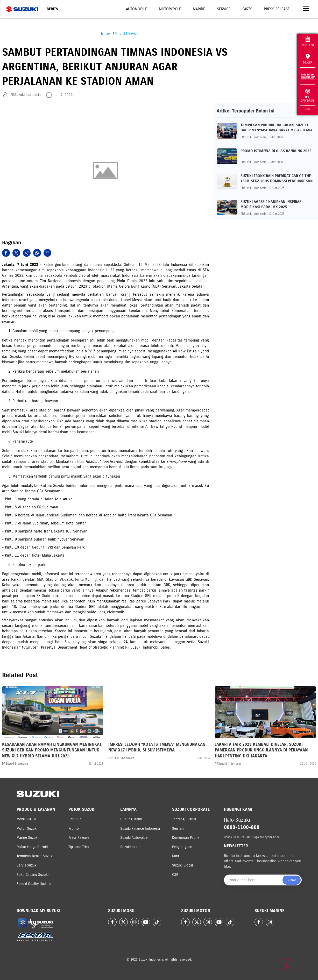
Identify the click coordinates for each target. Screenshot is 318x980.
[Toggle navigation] (306, 9)
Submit (291, 880)
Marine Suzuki (27, 838)
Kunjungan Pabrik (186, 838)
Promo (74, 829)
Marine (199, 9)
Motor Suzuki (27, 829)
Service (224, 9)
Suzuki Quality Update (34, 884)
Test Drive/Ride (308, 95)
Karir (176, 856)
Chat (308, 109)
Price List (308, 42)
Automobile (137, 9)
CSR (175, 875)
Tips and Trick (79, 847)
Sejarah (178, 829)
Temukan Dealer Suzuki (35, 856)
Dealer (308, 59)
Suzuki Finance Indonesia (140, 829)
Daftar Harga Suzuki (32, 847)
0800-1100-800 (242, 827)
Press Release (277, 9)
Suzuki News (127, 34)
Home (105, 34)
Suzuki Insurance (134, 847)
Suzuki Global (182, 865)
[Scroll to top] (287, 965)
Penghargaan (182, 847)
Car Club (75, 819)
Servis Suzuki (27, 865)
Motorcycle (170, 9)
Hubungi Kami (131, 819)
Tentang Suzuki (184, 819)
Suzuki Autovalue (134, 838)
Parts (247, 9)
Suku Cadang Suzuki (33, 875)
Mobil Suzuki (26, 819)
